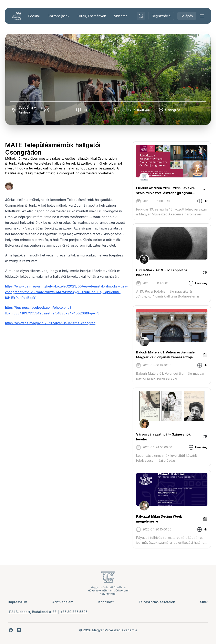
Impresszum (19, 602)
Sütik (202, 602)
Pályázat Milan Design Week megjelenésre (158, 519)
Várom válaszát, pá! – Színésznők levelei (162, 437)
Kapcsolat (106, 602)
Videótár (122, 16)
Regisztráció (160, 16)
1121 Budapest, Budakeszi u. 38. (34, 612)
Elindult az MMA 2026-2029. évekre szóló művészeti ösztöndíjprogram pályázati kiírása (164, 191)
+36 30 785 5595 (75, 612)
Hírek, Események (93, 16)
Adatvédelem (64, 602)
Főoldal (35, 16)
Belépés (185, 16)
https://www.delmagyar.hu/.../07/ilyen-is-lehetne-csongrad (52, 329)
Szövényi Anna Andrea (30, 110)
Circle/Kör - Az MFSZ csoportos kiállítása (160, 273)
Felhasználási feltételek (156, 602)
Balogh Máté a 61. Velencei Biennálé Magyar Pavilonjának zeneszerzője (164, 355)
